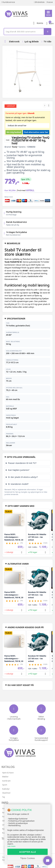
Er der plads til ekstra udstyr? (23, 477)
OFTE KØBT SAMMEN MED (21, 506)
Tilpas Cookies (28, 858)
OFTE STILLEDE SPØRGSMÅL (21, 457)
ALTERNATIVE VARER (18, 564)
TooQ (14, 147)
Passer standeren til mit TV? (22, 463)
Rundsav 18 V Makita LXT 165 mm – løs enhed (37, 537)
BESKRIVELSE (13, 243)
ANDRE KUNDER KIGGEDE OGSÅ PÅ (26, 627)
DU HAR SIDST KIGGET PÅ (21, 685)
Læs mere (11, 846)
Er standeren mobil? (18, 484)
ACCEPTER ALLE (27, 852)
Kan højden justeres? (19, 470)
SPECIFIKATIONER (16, 318)
